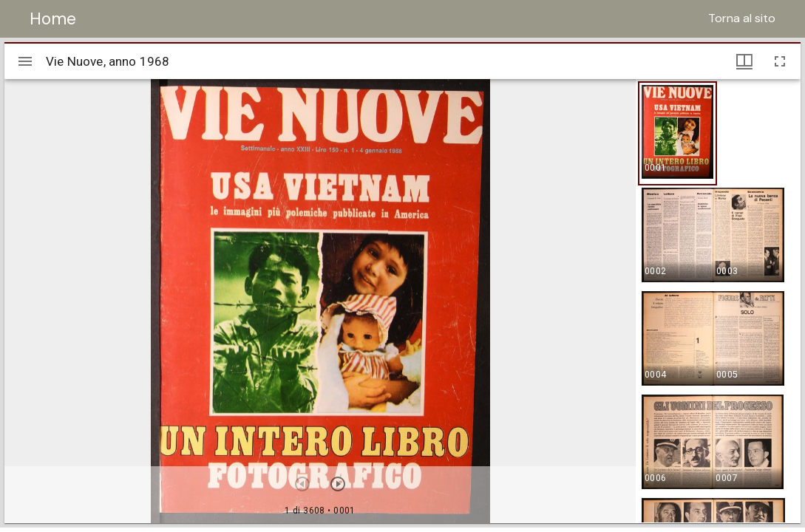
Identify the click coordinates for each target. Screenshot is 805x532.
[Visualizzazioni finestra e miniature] (744, 61)
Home (53, 18)
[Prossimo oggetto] (338, 484)
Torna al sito (742, 18)
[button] (677, 133)
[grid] (718, 301)
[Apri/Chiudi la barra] (25, 61)
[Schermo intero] (780, 61)
